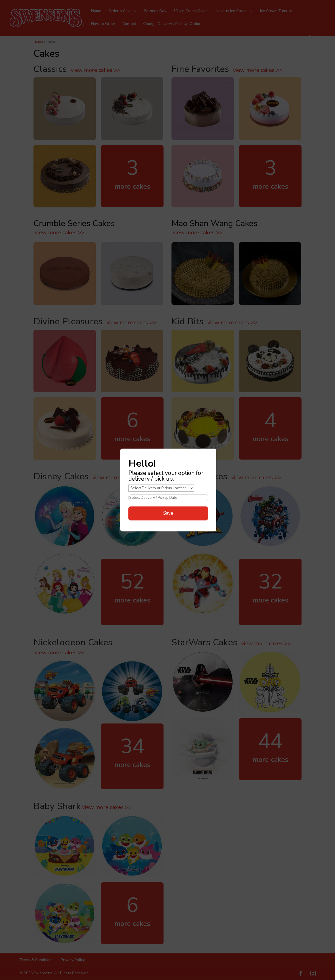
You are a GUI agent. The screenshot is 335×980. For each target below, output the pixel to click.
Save (168, 513)
